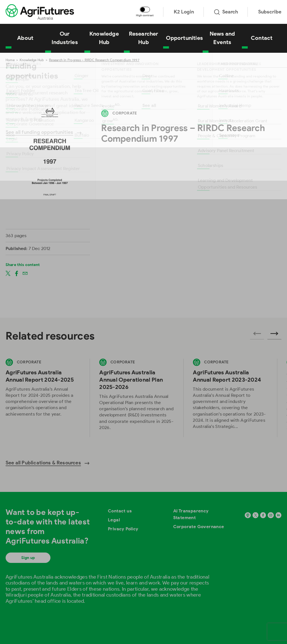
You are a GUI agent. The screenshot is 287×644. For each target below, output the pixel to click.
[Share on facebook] (17, 273)
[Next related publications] (274, 335)
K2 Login (184, 12)
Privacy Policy (123, 529)
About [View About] (25, 38)
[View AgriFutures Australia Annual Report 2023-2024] (230, 398)
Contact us (120, 511)
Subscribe (270, 12)
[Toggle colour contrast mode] (145, 10)
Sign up (28, 558)
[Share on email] (25, 273)
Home (10, 60)
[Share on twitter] (8, 273)
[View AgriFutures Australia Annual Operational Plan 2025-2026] (136, 398)
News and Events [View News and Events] (222, 38)
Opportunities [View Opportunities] (184, 38)
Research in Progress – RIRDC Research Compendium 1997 (94, 60)
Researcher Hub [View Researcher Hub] (144, 38)
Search (226, 12)
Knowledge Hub (32, 60)
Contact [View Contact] (262, 38)
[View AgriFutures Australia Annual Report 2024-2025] (43, 398)
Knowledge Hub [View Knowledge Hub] (104, 38)
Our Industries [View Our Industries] (65, 38)
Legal (114, 520)
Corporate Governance (199, 527)
